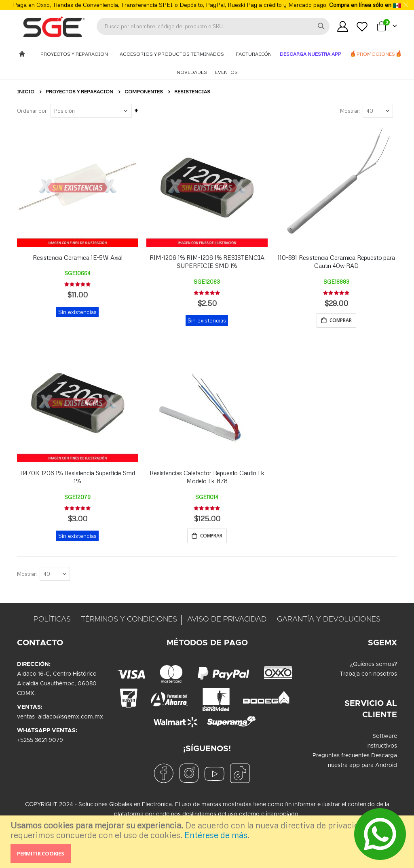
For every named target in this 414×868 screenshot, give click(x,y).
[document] (208, 842)
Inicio (26, 92)
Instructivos (382, 747)
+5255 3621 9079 (40, 742)
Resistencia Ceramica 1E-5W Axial (78, 257)
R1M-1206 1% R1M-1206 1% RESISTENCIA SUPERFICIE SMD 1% (207, 261)
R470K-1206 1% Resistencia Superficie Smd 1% (77, 478)
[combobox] (213, 26)
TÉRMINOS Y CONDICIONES (129, 621)
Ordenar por (32, 111)
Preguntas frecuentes (341, 757)
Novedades (192, 72)
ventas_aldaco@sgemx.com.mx (60, 718)
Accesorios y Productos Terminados (172, 54)
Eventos (226, 72)
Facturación (254, 54)
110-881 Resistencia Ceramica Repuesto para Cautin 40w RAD (336, 261)
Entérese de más (216, 835)
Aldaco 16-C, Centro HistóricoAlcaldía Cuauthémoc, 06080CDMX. (57, 685)
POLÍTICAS (52, 621)
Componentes (144, 92)
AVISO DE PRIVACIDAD (227, 621)
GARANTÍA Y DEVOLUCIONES (329, 621)
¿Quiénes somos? (374, 666)
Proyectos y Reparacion (75, 54)
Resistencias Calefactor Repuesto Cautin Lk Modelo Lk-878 (207, 478)
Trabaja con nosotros (368, 675)
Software (385, 737)
